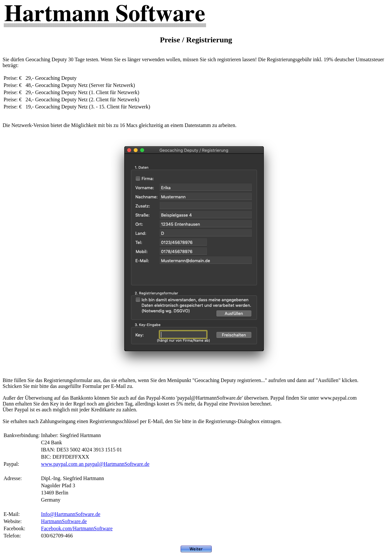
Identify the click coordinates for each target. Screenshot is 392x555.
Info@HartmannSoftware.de (71, 514)
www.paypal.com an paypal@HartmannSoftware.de (95, 464)
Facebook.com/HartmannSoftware (77, 528)
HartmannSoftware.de (64, 521)
